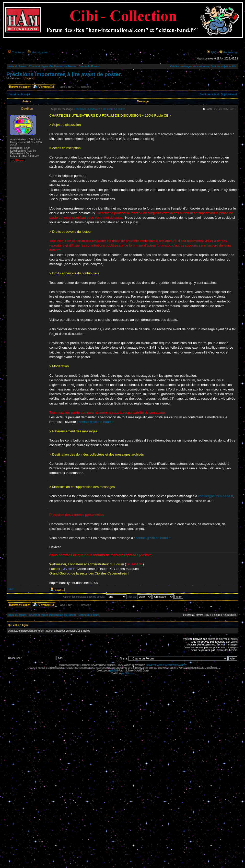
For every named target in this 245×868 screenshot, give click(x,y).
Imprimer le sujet (20, 94)
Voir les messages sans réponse (190, 66)
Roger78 (29, 78)
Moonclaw (140, 665)
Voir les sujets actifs (224, 66)
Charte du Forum (89, 66)
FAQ (214, 52)
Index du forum (17, 66)
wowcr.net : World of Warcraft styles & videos (166, 665)
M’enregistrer (40, 52)
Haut (10, 589)
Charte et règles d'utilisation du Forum (52, 66)
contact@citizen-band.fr (96, 422)
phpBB (113, 671)
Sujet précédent (209, 94)
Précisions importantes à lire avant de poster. (64, 74)
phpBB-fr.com (128, 673)
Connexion (19, 52)
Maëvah (127, 665)
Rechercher (231, 52)
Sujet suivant (229, 94)
